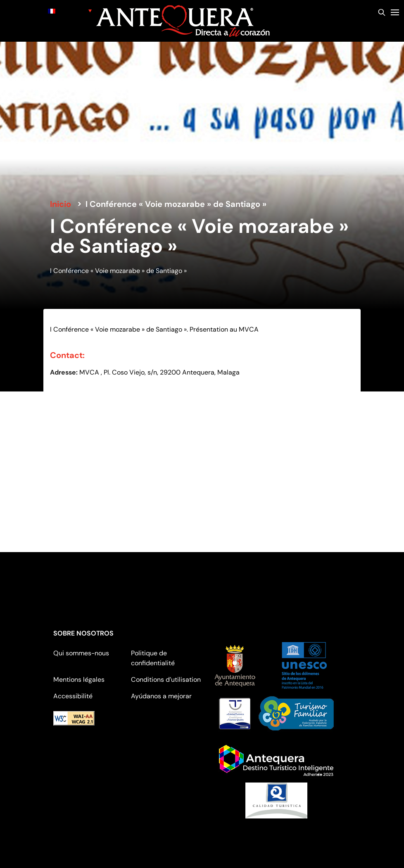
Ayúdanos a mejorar (161, 696)
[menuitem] (70, 11)
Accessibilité (73, 696)
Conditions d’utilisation (166, 679)
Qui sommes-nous (81, 653)
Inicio (61, 204)
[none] (70, 11)
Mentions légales (79, 679)
